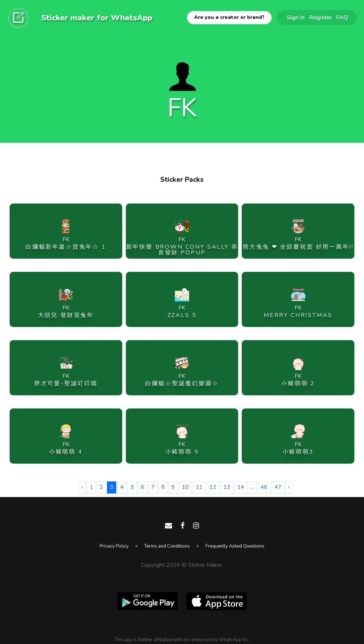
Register (320, 17)
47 (278, 487)
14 (241, 487)
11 (199, 487)
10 (185, 487)
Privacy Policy (114, 546)
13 (227, 487)
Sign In (296, 17)
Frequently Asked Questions (235, 546)
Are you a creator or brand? (229, 17)
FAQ (342, 17)
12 (213, 487)
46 (264, 487)
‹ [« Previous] (82, 487)
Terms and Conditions (167, 546)
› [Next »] (289, 487)
